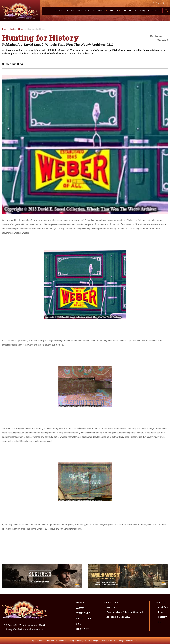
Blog (161, 612)
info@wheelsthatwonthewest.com (25, 629)
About (70, 11)
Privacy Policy (132, 641)
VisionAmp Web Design (114, 641)
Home (59, 11)
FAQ (143, 11)
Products (130, 11)
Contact (154, 11)
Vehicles (84, 11)
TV (160, 622)
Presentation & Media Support (125, 612)
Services (111, 602)
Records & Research (118, 617)
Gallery (162, 617)
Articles (163, 607)
